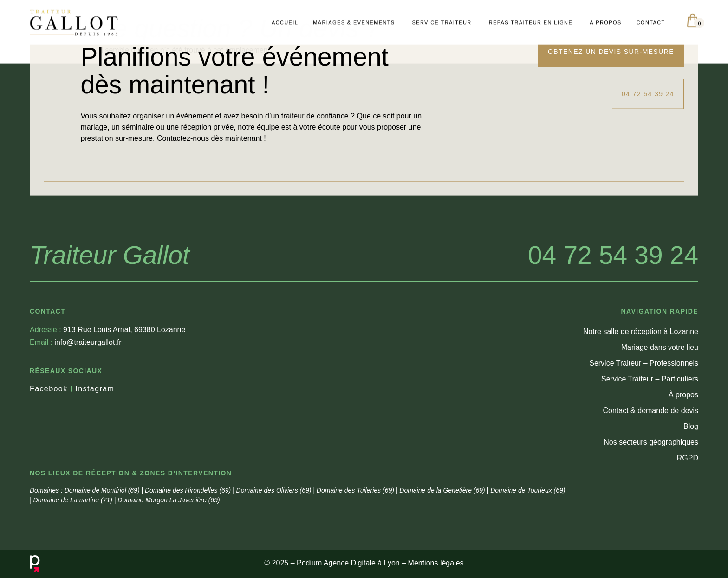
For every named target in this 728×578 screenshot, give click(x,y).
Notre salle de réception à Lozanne (641, 386)
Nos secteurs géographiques (651, 496)
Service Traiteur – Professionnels (644, 417)
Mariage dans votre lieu (660, 402)
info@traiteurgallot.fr (76, 397)
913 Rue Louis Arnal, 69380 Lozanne (107, 384)
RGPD (688, 512)
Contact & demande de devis (651, 465)
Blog (691, 481)
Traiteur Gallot (110, 309)
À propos (683, 449)
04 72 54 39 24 (613, 309)
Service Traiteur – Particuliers (650, 433)
